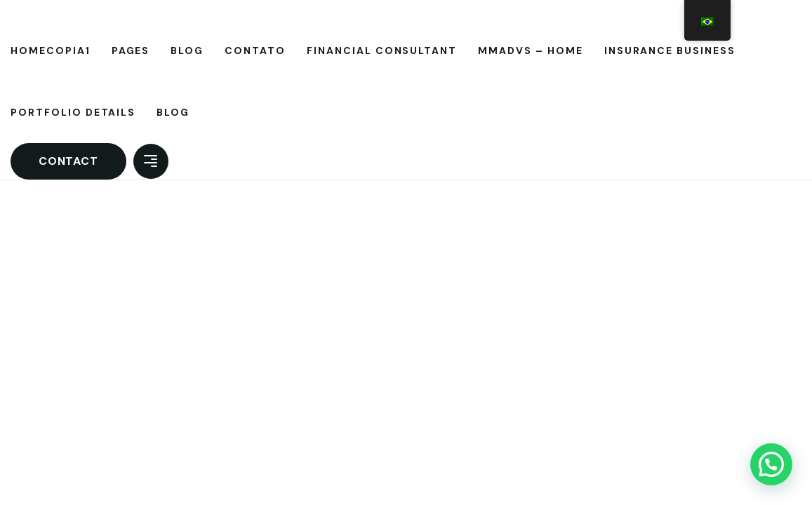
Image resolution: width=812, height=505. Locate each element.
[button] (771, 464)
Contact (68, 161)
